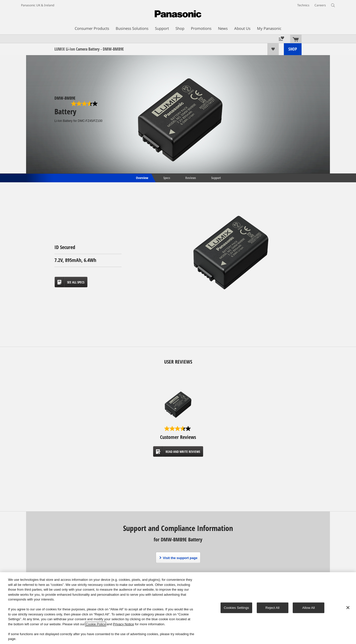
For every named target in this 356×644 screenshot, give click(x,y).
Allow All (309, 608)
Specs (167, 177)
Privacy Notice (123, 624)
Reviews (191, 177)
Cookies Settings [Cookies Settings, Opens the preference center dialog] (236, 608)
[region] (178, 608)
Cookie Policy (96, 624)
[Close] (348, 608)
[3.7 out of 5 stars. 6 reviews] (85, 104)
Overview (142, 177)
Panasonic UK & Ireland (38, 5)
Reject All (272, 608)
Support (216, 177)
